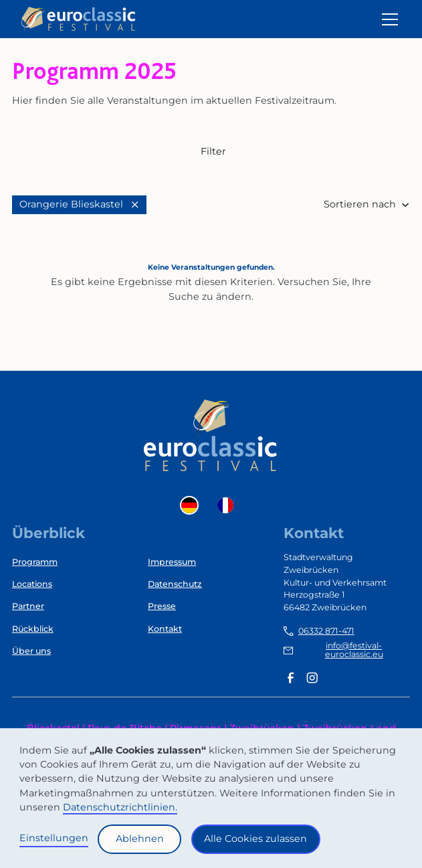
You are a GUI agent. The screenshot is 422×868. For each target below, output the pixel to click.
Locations (32, 584)
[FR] (229, 505)
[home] (79, 19)
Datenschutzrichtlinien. (120, 807)
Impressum (172, 562)
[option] (229, 505)
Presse (162, 606)
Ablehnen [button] (140, 839)
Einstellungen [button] (54, 838)
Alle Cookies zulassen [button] (255, 839)
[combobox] (193, 505)
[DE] (193, 505)
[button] (388, 19)
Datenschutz (175, 584)
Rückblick (33, 629)
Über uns (31, 651)
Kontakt (165, 629)
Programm (35, 562)
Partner (28, 606)
